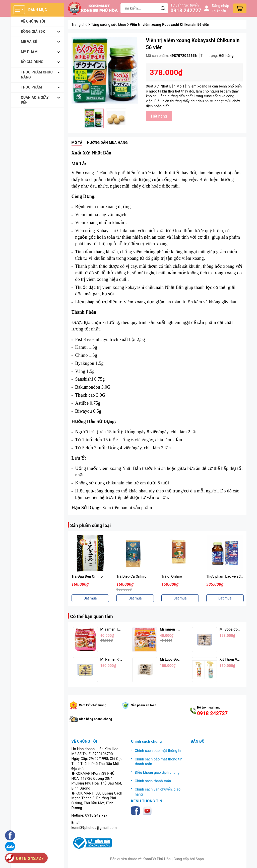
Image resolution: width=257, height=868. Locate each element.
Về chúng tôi (33, 21)
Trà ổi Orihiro (172, 576)
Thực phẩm (31, 87)
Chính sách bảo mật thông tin (159, 751)
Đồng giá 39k (33, 32)
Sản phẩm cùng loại (91, 525)
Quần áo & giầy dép (35, 100)
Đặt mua (90, 598)
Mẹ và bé (29, 42)
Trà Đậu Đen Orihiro (87, 576)
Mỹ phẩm (29, 52)
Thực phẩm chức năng (37, 75)
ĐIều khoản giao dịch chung (157, 772)
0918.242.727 (97, 815)
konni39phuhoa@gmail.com (94, 828)
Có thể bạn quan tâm (92, 616)
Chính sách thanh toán (153, 781)
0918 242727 (186, 11)
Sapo (200, 859)
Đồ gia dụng (32, 62)
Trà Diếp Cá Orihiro (132, 576)
